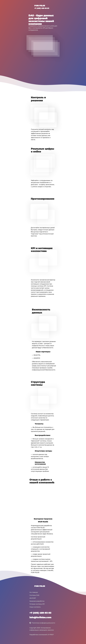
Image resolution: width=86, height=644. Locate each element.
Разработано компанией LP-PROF (42, 635)
